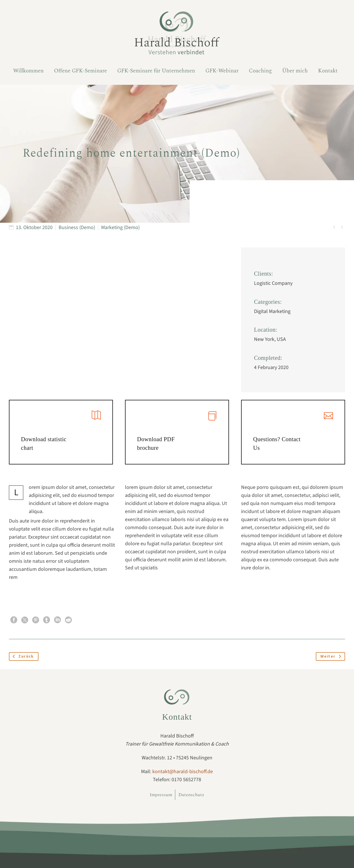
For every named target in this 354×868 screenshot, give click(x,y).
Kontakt (328, 71)
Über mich (295, 71)
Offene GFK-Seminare (80, 71)
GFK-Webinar (222, 71)
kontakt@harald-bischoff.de (183, 772)
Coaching (260, 71)
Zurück (22, 656)
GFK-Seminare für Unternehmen (156, 71)
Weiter (332, 656)
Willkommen (28, 71)
